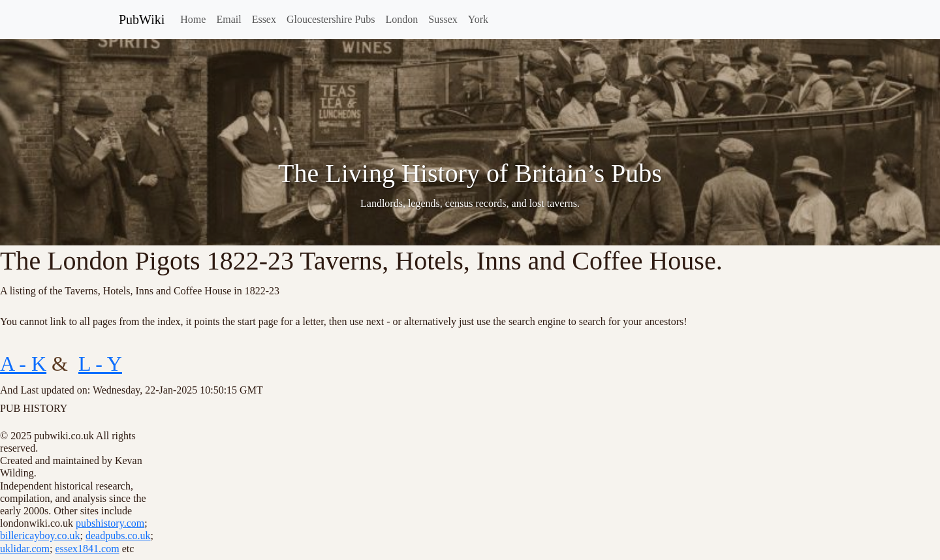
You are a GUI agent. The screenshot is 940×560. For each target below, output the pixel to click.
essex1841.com (87, 549)
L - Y (100, 364)
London (402, 19)
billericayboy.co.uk (40, 536)
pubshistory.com (110, 523)
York (478, 19)
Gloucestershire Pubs (331, 19)
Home (193, 19)
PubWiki (142, 20)
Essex (264, 19)
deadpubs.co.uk (118, 536)
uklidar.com (25, 549)
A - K (23, 364)
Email (228, 19)
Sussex (443, 19)
